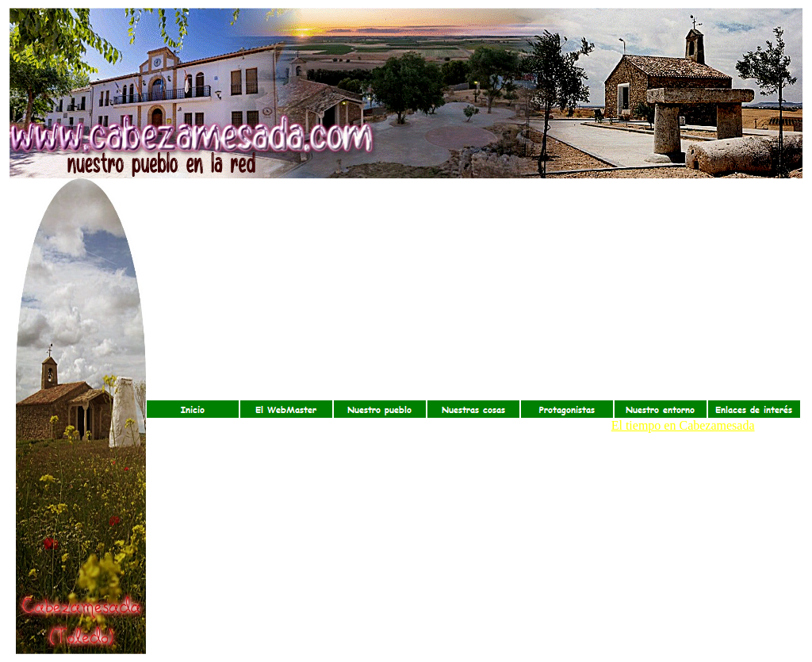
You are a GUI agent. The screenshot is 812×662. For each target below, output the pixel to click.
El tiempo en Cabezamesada (683, 425)
